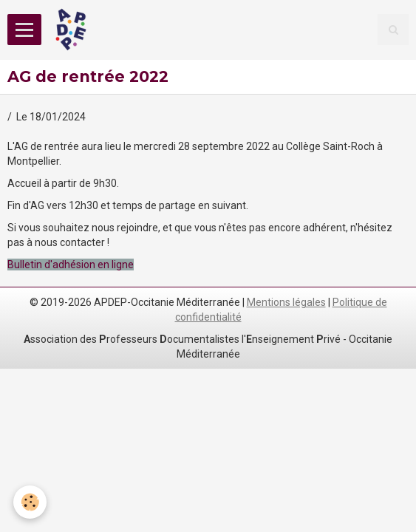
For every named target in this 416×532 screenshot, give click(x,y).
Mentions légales (286, 302)
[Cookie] (30, 502)
